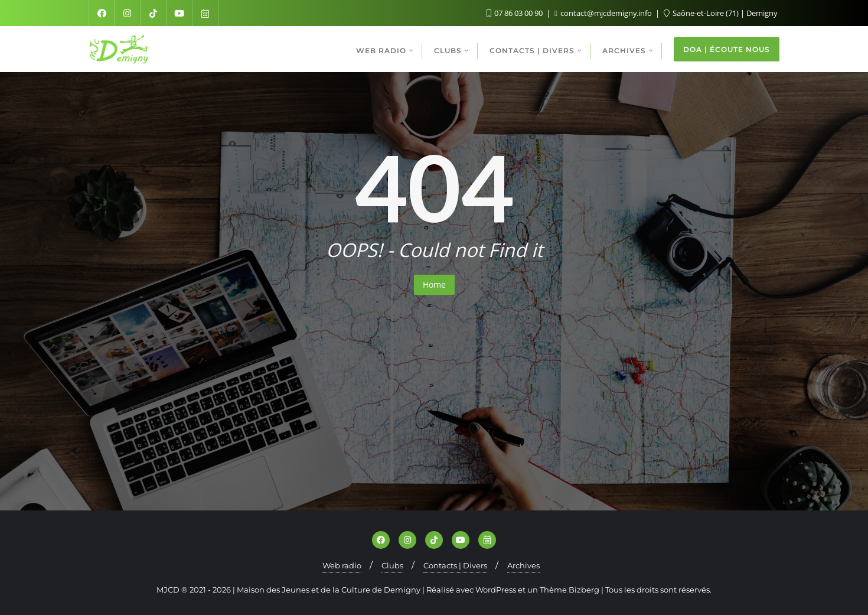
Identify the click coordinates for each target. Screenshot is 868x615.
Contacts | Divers (455, 565)
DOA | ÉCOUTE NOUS (727, 49)
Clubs (392, 565)
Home (434, 284)
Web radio (342, 565)
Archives (523, 565)
